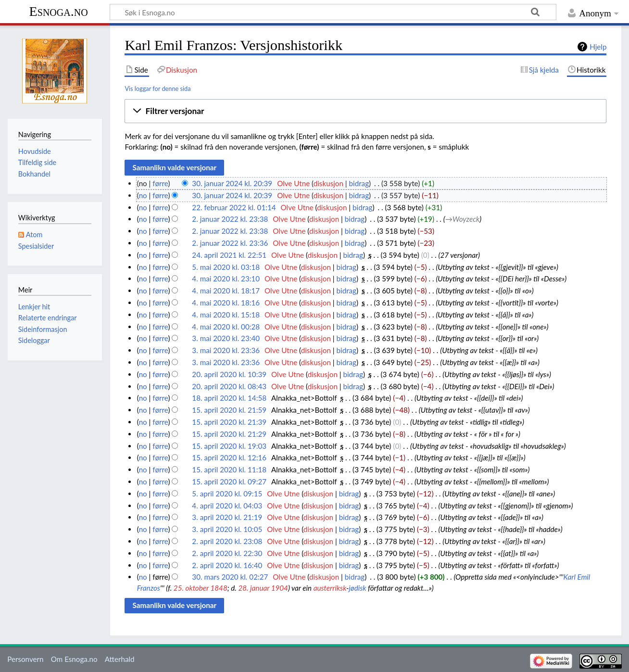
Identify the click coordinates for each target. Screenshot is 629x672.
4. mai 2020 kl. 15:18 (226, 315)
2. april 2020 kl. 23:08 (227, 541)
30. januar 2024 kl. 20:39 (232, 183)
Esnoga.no (59, 11)
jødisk (357, 588)
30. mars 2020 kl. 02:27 (230, 577)
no (143, 195)
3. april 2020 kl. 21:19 (227, 517)
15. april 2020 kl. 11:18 (229, 469)
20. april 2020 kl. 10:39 (229, 374)
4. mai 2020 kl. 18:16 (226, 303)
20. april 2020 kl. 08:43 (229, 386)
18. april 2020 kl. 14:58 (229, 398)
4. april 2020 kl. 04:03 (227, 506)
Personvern (25, 659)
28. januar (254, 588)
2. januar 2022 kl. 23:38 (230, 219)
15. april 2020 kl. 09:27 (229, 482)
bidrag (359, 183)
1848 (219, 588)
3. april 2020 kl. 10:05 (227, 529)
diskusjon (328, 183)
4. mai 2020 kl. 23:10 (226, 279)
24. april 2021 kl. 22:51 (229, 255)
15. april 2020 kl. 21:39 (229, 422)
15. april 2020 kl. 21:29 (229, 434)
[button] (365, 111)
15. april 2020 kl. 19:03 (229, 446)
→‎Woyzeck (462, 219)
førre (160, 183)
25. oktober (191, 588)
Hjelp (598, 47)
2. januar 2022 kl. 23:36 (230, 243)
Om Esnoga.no (74, 659)
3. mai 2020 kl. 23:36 (226, 350)
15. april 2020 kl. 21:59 (229, 410)
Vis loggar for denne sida (157, 89)
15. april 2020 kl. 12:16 (229, 457)
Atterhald (120, 659)
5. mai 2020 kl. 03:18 (226, 267)
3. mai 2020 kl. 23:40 (226, 338)
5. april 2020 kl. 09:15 (227, 494)
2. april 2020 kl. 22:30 (227, 553)
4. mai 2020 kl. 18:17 (226, 291)
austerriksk (330, 588)
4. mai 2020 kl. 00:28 (226, 327)
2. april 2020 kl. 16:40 (227, 565)
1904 (280, 588)
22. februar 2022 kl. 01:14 (234, 207)
